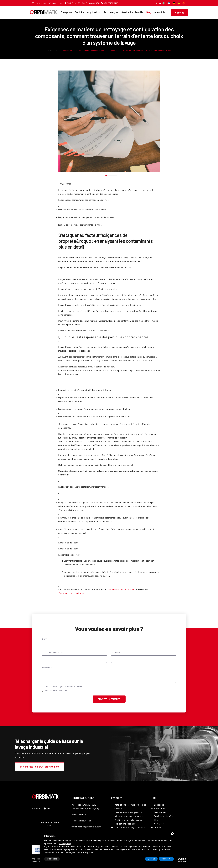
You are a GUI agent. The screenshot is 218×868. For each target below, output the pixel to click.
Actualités (160, 12)
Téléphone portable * (53, 653)
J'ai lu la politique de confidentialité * (64, 687)
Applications (94, 12)
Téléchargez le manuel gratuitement (39, 767)
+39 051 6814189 (109, 3)
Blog (149, 12)
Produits (79, 12)
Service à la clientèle (132, 12)
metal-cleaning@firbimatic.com (47, 3)
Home (49, 50)
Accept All (166, 859)
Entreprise (66, 12)
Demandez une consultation (72, 593)
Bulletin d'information (56, 691)
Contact (179, 13)
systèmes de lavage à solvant (121, 589)
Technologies (111, 12)
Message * (47, 667)
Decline (151, 859)
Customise (52, 859)
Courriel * (117, 653)
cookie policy (65, 844)
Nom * (45, 639)
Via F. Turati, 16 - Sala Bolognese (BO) (82, 3)
